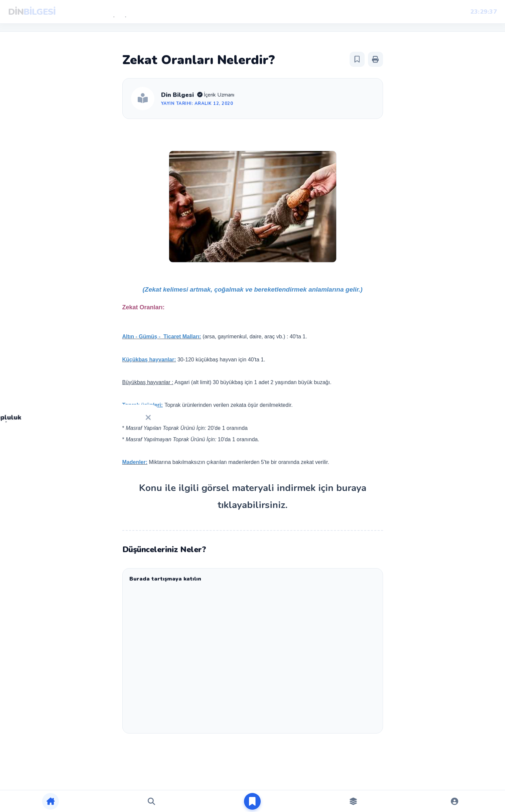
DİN (32, 12)
